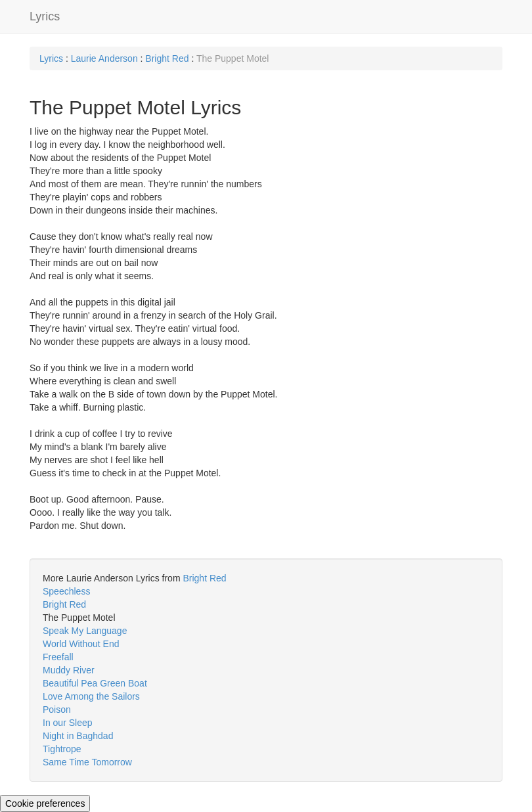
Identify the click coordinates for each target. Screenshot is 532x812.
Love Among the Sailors (91, 696)
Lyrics (45, 16)
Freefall (58, 657)
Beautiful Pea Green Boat (95, 683)
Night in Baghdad (78, 736)
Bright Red (167, 58)
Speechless (66, 591)
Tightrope (62, 749)
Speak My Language (85, 631)
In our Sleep (68, 723)
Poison (57, 710)
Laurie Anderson (104, 58)
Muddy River (69, 670)
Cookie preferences (45, 803)
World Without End (81, 644)
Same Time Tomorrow (87, 762)
